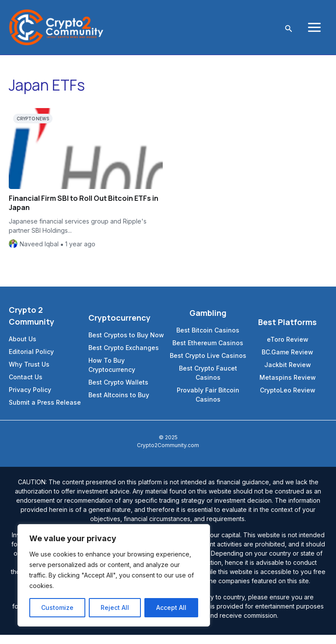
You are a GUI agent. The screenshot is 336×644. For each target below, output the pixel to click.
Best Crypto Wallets (118, 391)
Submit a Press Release (45, 411)
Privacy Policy (30, 399)
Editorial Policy (31, 361)
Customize (57, 607)
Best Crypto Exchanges (124, 356)
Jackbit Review (288, 374)
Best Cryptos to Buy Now (126, 344)
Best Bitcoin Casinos (208, 339)
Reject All (115, 607)
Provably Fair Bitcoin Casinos (208, 404)
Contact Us (26, 386)
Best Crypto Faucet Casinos (208, 382)
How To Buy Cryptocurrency (112, 374)
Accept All (171, 607)
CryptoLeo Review (288, 399)
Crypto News (33, 128)
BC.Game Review (287, 361)
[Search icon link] (287, 32)
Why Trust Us (29, 373)
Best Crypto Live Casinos (208, 365)
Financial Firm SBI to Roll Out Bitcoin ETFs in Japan (84, 212)
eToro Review (288, 348)
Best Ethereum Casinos (208, 352)
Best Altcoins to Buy (119, 404)
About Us (23, 348)
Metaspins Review (288, 387)
